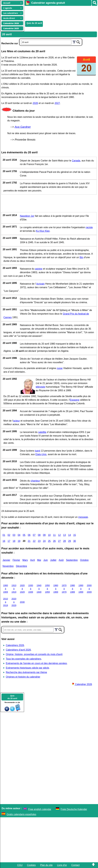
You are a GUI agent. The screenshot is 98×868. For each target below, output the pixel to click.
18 (14, 541)
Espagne (74, 400)
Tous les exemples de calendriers (24, 659)
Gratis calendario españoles (21, 814)
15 (75, 535)
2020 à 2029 (14, 602)
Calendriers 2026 (15, 645)
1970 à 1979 (64, 589)
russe (60, 368)
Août (61, 560)
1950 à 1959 (47, 589)
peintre (39, 269)
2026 (35, 103)
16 (4, 541)
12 (59, 535)
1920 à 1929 (22, 589)
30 (75, 541)
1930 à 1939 (31, 589)
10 (49, 535)
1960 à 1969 (56, 589)
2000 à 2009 (89, 589)
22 (34, 541)
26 (54, 541)
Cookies (31, 865)
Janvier (6, 560)
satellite (42, 432)
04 (19, 535)
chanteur (35, 481)
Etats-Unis (41, 454)
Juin (46, 560)
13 (65, 535)
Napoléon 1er (27, 216)
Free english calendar (40, 809)
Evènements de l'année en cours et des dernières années (36, 663)
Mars (25, 560)
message (83, 517)
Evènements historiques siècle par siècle (27, 668)
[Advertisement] (60, 13)
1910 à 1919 (14, 589)
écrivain (40, 284)
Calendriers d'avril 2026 (18, 650)
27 (59, 541)
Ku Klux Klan (43, 231)
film (81, 257)
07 (34, 535)
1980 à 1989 (72, 589)
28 (65, 541)
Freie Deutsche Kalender (74, 809)
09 (44, 535)
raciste (89, 227)
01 (4, 535)
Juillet (53, 560)
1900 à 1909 (6, 589)
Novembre (8, 566)
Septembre (72, 560)
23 (39, 541)
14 (69, 535)
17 (9, 541)
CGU (20, 865)
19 (19, 541)
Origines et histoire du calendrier (23, 677)
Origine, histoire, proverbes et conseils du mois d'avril (34, 654)
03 (14, 535)
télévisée (40, 387)
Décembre (22, 566)
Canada (76, 161)
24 (44, 541)
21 (29, 541)
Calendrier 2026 (82, 684)
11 (54, 535)
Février (16, 560)
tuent (38, 451)
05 (24, 535)
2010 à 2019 (6, 602)
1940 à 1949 (39, 589)
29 (69, 541)
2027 (57, 103)
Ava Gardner (23, 127)
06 (29, 535)
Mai (39, 560)
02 (9, 535)
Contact (76, 865)
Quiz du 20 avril (34, 23)
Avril (32, 560)
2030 (22, 602)
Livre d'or (62, 865)
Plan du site (46, 865)
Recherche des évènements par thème (26, 672)
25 (49, 541)
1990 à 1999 (81, 589)
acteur (16, 421)
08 (39, 535)
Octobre (84, 560)
